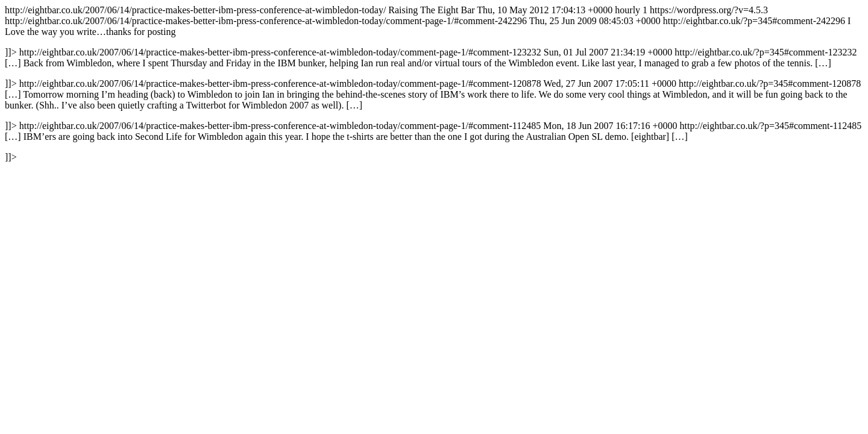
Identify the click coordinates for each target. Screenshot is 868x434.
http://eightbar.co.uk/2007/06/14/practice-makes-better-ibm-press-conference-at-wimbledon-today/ (433, 83)
